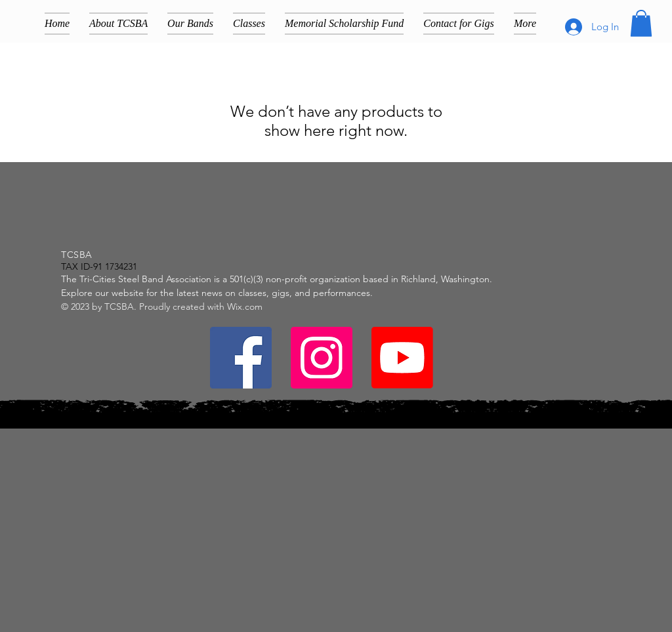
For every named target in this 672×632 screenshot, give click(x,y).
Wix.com (245, 306)
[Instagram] (322, 358)
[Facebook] (241, 358)
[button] (641, 23)
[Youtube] (402, 358)
